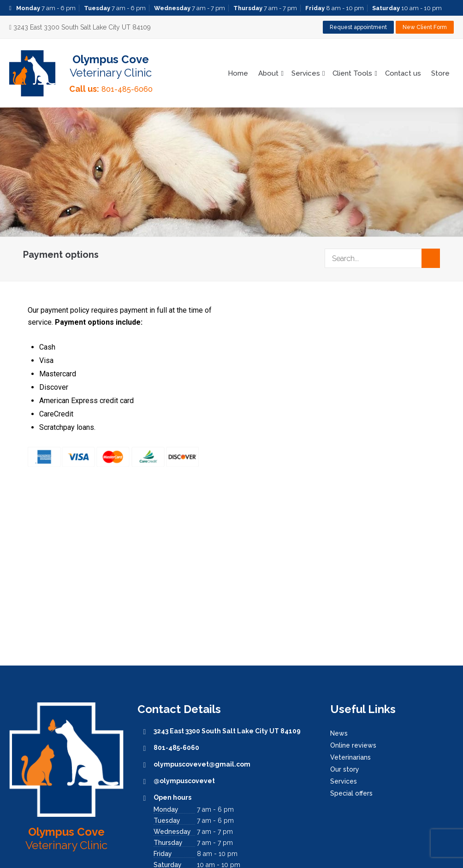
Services (306, 73)
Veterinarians (350, 757)
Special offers (351, 793)
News (339, 733)
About (268, 73)
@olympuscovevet (184, 781)
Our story (345, 769)
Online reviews (353, 745)
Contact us (403, 73)
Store (440, 73)
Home (238, 73)
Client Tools (352, 73)
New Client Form (425, 27)
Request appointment (358, 27)
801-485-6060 (127, 89)
